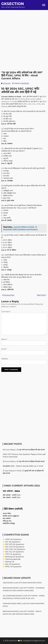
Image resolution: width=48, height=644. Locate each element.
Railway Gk (10, 562)
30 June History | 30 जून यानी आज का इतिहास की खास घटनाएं (24, 450)
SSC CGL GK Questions (15, 552)
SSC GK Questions (13, 542)
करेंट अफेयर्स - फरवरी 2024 (12, 498)
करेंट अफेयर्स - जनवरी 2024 (12, 495)
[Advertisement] (24, 34)
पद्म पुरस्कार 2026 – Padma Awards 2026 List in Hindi (23, 466)
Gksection (13, 4)
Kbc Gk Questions (13, 564)
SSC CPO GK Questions (15, 547)
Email (4, 349)
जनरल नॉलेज (7, 513)
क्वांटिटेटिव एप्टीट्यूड (9, 523)
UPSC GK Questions (13, 539)
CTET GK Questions (13, 554)
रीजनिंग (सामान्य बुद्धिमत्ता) (11, 516)
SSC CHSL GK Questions (15, 549)
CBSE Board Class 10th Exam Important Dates (22, 583)
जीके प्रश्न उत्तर (7, 521)
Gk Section (7, 83)
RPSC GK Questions (13, 567)
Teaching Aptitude (13, 559)
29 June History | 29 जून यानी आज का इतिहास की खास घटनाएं (24, 461)
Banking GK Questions (15, 557)
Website (5, 359)
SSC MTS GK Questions (15, 544)
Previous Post (8, 295)
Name (4, 339)
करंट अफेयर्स (7, 518)
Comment (6, 312)
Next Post (42, 295)
